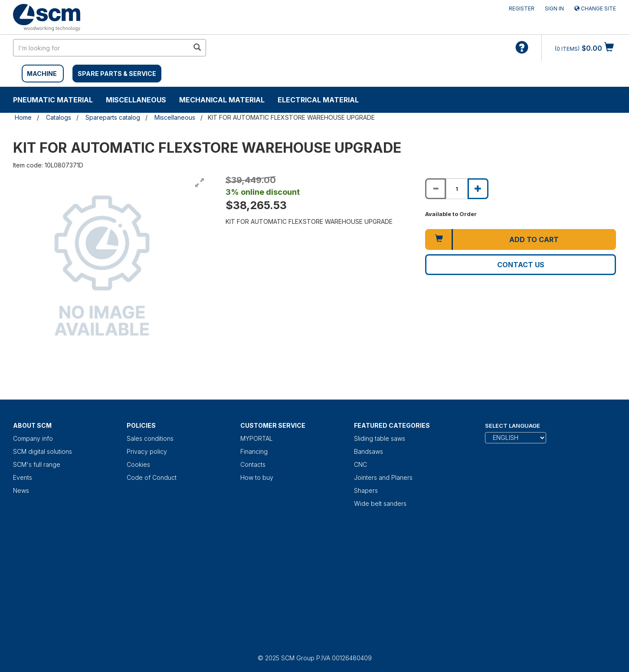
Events (23, 477)
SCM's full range (37, 464)
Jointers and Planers (383, 477)
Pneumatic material (53, 100)
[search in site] (101, 48)
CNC (360, 464)
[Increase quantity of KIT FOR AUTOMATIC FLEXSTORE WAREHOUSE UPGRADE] (478, 189)
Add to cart (534, 239)
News (21, 490)
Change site (595, 8)
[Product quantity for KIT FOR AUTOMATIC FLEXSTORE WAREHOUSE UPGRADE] (457, 189)
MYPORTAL (257, 438)
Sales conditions (150, 438)
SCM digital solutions (43, 451)
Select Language (513, 426)
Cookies (138, 464)
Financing (254, 451)
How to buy (257, 477)
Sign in (554, 8)
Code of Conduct (152, 477)
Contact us (521, 265)
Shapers (366, 490)
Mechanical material (222, 100)
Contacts (253, 464)
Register (522, 8)
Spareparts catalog (113, 117)
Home (23, 117)
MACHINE (42, 74)
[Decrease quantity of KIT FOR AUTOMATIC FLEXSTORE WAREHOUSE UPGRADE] (436, 189)
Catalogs (59, 117)
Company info (33, 438)
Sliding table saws (380, 438)
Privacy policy (147, 451)
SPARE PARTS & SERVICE (117, 74)
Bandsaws (369, 451)
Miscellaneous (136, 100)
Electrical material (318, 100)
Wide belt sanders (380, 503)
